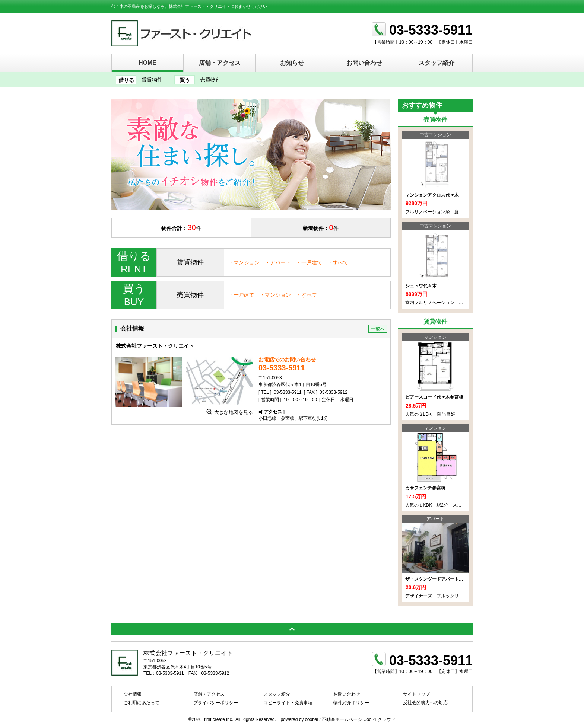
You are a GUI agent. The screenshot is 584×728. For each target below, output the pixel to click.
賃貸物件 (152, 80)
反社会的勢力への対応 (425, 703)
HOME (147, 63)
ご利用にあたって (142, 703)
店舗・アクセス (220, 63)
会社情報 (133, 694)
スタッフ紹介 (437, 63)
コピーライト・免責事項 (288, 703)
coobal (312, 719)
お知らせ (292, 63)
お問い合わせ (364, 63)
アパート (280, 262)
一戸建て (312, 262)
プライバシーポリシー (216, 703)
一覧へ (378, 329)
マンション (247, 262)
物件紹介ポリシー (351, 703)
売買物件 (210, 80)
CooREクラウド (380, 719)
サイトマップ (416, 694)
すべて (340, 262)
